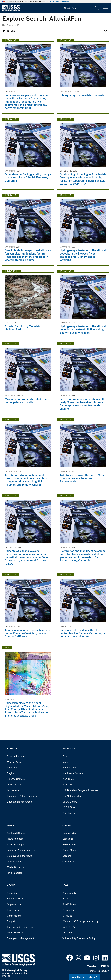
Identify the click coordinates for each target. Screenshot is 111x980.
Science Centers (16, 779)
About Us (12, 893)
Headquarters (70, 833)
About (11, 885)
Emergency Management (20, 938)
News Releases (15, 839)
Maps (65, 762)
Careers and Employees (20, 927)
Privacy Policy (70, 910)
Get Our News (14, 862)
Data (65, 756)
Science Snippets (16, 844)
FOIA (65, 899)
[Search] (97, 8)
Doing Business (15, 933)
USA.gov (67, 933)
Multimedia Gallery (73, 773)
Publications (69, 768)
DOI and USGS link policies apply (80, 921)
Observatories (14, 785)
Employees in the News (20, 856)
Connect (68, 826)
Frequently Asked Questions (22, 796)
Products (69, 749)
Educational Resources (19, 802)
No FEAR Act (69, 927)
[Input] (81, 8)
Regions (11, 773)
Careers (67, 856)
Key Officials (14, 910)
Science (12, 749)
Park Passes (69, 813)
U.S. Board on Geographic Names (80, 790)
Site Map (67, 916)
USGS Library (70, 802)
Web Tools (68, 779)
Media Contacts (15, 867)
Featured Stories (16, 833)
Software (67, 785)
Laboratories (14, 790)
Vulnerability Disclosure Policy (79, 938)
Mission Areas (14, 762)
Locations (68, 839)
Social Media (69, 850)
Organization (14, 904)
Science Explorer (16, 756)
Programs (12, 768)
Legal (66, 885)
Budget (11, 921)
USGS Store (69, 807)
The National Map (72, 796)
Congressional (15, 916)
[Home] (11, 11)
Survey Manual (15, 899)
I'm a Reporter (15, 873)
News (10, 826)
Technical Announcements (21, 850)
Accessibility (69, 893)
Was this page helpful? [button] (84, 977)
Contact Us (68, 862)
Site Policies (69, 904)
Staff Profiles (70, 844)
